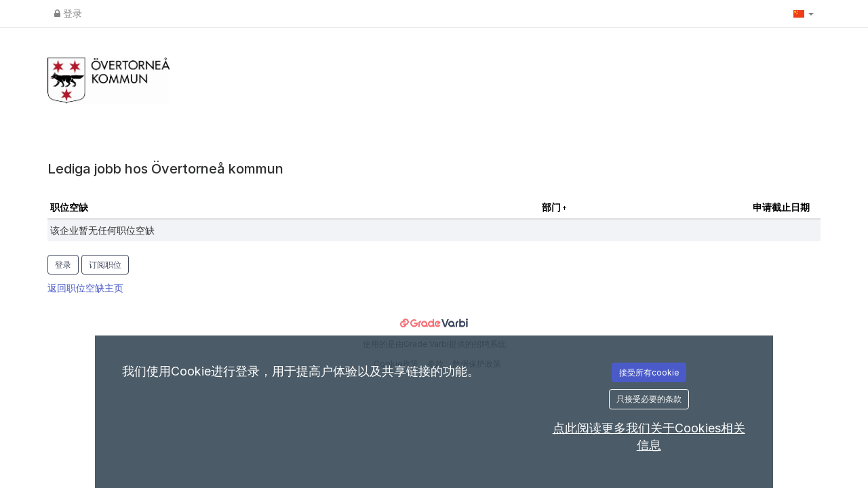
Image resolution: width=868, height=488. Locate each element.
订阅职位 (105, 265)
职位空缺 (69, 207)
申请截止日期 (781, 207)
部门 (552, 207)
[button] (804, 14)
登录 (68, 13)
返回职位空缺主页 (85, 288)
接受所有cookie (649, 372)
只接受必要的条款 (649, 399)
